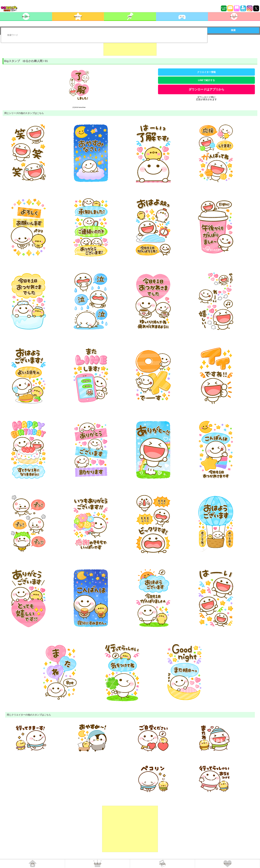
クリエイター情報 (206, 72)
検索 (233, 30)
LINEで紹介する (206, 80)
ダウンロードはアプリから (206, 89)
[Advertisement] (130, 47)
